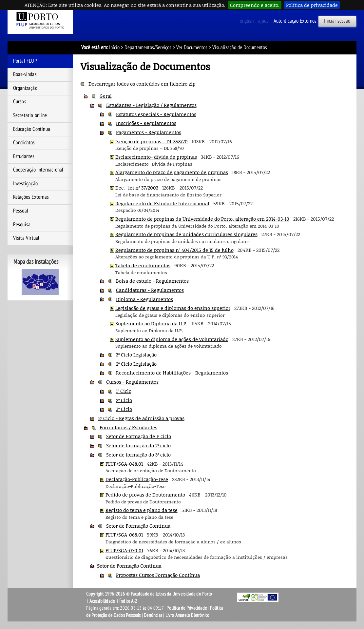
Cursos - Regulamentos (132, 382)
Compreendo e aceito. (255, 5)
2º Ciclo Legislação (136, 364)
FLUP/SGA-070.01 (124, 550)
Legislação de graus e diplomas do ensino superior (173, 308)
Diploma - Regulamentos (144, 299)
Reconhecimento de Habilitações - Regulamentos (172, 373)
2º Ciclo (124, 400)
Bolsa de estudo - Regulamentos (152, 281)
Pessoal (21, 211)
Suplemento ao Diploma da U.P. (151, 323)
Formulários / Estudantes (128, 427)
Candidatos (24, 143)
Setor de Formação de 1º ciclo (139, 436)
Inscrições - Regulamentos (146, 123)
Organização (25, 88)
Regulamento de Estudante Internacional (162, 203)
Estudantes (24, 156)
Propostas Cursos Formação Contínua (158, 575)
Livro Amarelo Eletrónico (188, 615)
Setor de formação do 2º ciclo (138, 445)
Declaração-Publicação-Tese (137, 479)
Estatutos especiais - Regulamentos (156, 114)
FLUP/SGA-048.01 (124, 464)
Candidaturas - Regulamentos (150, 290)
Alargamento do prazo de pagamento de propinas (172, 172)
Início (114, 48)
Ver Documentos (192, 48)
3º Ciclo (124, 409)
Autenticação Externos (295, 21)
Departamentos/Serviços (148, 48)
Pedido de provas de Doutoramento (145, 495)
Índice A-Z (128, 601)
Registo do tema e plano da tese (142, 510)
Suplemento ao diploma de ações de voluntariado (172, 339)
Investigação (25, 184)
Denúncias (153, 615)
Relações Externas (31, 197)
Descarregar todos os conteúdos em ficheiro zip (142, 84)
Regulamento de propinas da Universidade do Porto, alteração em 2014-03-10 (202, 219)
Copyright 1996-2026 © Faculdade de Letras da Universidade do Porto (149, 594)
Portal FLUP (25, 61)
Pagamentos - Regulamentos (149, 132)
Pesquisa (22, 225)
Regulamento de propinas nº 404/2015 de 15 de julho (174, 250)
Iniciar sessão (337, 21)
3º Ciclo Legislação (136, 355)
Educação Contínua (32, 129)
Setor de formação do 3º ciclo (138, 455)
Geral (106, 96)
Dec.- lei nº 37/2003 (137, 188)
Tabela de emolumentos (143, 265)
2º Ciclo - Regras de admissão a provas (141, 418)
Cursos (20, 102)
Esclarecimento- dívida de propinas (156, 157)
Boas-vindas (25, 74)
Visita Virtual (26, 238)
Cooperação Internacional (38, 170)
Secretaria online (30, 115)
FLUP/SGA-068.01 (124, 535)
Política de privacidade (312, 5)
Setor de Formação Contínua (138, 526)
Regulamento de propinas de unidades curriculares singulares (186, 234)
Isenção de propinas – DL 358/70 (152, 141)
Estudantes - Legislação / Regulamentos (151, 105)
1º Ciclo (124, 391)
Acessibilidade (102, 601)
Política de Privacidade (187, 608)
